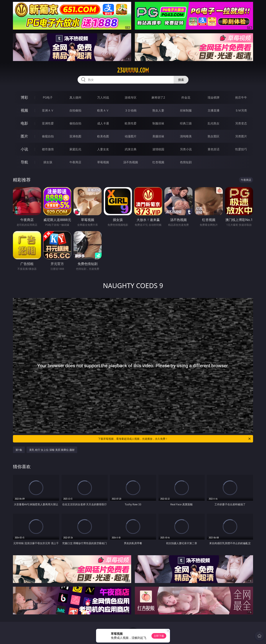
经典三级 (186, 123)
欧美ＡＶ (103, 110)
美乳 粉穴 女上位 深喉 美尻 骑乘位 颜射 (52, 450)
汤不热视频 (131, 162)
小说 (24, 149)
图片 (24, 136)
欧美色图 (103, 136)
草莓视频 (103, 162)
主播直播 (214, 110)
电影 (24, 123)
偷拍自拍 (75, 123)
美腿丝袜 (158, 136)
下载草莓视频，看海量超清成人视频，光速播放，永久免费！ (175, 439)
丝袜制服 (186, 110)
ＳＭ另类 (241, 110)
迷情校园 (158, 149)
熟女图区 (214, 136)
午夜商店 (75, 162)
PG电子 (48, 97)
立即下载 (159, 636)
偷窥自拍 (48, 136)
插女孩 (48, 162)
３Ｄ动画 (131, 110)
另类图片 (241, 136)
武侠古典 (131, 149)
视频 (24, 110)
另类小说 (186, 149)
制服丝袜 (158, 123)
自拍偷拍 (75, 110)
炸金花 (186, 97)
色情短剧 (186, 162)
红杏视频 (158, 162)
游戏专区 (131, 97)
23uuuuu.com (133, 70)
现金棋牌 (214, 97)
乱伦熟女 (214, 123)
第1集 (19, 450)
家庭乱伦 (75, 149)
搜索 (181, 80)
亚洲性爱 (48, 123)
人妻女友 (103, 149)
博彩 (24, 97)
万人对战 (103, 97)
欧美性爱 (131, 123)
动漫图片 (131, 136)
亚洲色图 (75, 136)
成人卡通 (103, 123)
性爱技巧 (241, 149)
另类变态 (241, 123)
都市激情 (48, 149)
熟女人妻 (158, 110)
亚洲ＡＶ (48, 110)
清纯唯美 (186, 136)
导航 (24, 162)
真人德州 (75, 97)
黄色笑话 (214, 149)
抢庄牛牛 (241, 97)
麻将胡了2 (158, 97)
